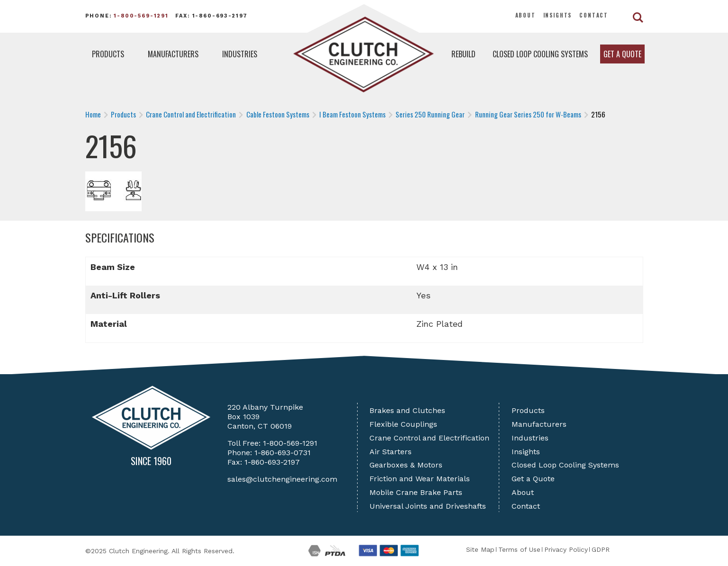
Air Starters (391, 452)
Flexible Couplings (403, 424)
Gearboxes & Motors (406, 465)
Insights (558, 15)
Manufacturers (173, 54)
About (526, 15)
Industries (240, 54)
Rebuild (463, 54)
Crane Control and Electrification (429, 438)
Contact (594, 15)
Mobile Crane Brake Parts (416, 492)
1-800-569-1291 (141, 16)
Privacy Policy (566, 549)
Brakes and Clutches (407, 410)
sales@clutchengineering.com (282, 479)
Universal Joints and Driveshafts (428, 506)
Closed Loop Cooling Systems (540, 54)
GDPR (601, 549)
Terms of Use (519, 549)
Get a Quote (622, 54)
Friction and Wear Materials (420, 479)
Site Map (480, 549)
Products (108, 54)
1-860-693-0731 (283, 453)
